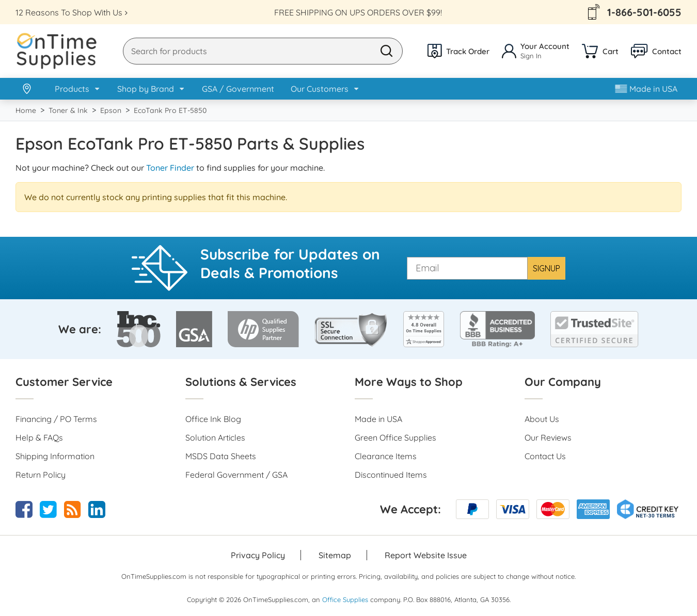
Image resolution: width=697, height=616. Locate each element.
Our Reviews (548, 437)
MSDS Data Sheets (221, 456)
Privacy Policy (258, 555)
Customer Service (64, 382)
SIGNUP (546, 268)
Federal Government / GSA (236, 475)
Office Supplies (345, 599)
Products (72, 89)
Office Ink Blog (213, 419)
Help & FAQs (39, 437)
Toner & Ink (68, 110)
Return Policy (41, 475)
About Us (542, 419)
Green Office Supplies (395, 437)
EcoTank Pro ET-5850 (170, 110)
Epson (111, 110)
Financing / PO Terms (56, 419)
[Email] (467, 268)
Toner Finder (170, 168)
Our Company (563, 382)
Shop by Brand (146, 89)
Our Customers (320, 89)
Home (26, 110)
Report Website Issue (426, 555)
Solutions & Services (241, 382)
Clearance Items (386, 456)
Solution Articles (215, 437)
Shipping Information (55, 456)
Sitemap (335, 555)
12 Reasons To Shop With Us (69, 12)
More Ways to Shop (409, 382)
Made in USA (646, 89)
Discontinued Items (391, 475)
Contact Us (545, 456)
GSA (238, 89)
